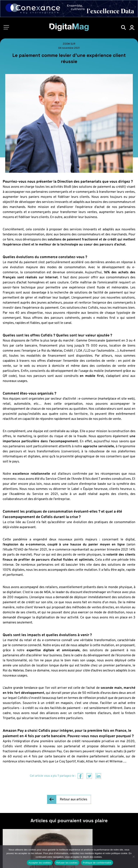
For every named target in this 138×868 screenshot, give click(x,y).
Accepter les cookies (40, 863)
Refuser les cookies (67, 863)
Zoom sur (69, 44)
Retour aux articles (73, 800)
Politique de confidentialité (97, 863)
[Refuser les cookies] (134, 857)
